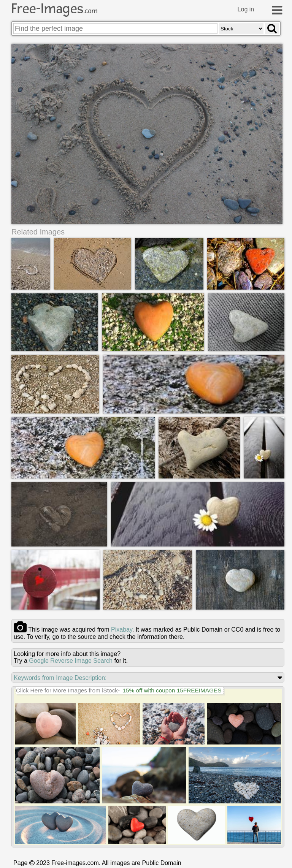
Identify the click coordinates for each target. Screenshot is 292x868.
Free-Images (54, 9)
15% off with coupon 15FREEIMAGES (172, 690)
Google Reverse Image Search (71, 661)
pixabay (122, 630)
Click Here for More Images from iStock (67, 690)
